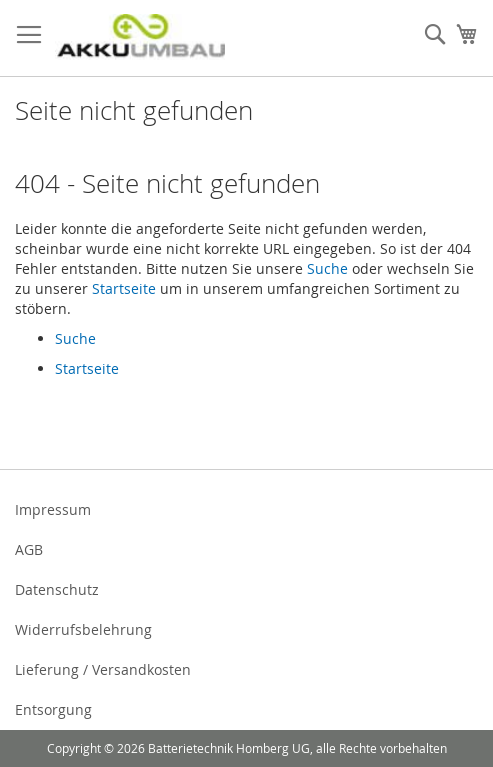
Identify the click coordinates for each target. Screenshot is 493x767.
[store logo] (140, 38)
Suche (327, 268)
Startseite (124, 288)
